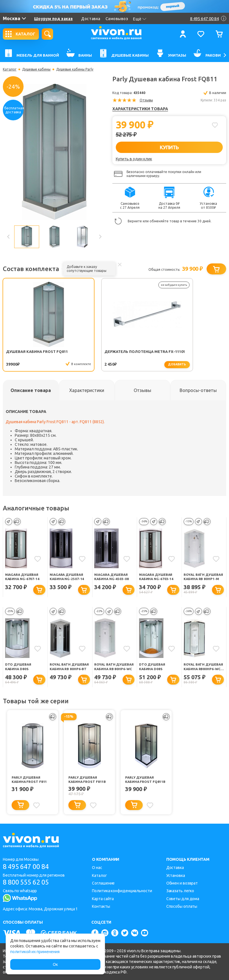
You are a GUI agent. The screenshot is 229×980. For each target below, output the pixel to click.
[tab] (31, 390)
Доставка (91, 19)
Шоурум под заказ (53, 19)
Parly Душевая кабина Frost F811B (87, 780)
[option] (54, 152)
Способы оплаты (182, 906)
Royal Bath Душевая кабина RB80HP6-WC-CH (200, 667)
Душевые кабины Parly (75, 69)
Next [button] (100, 237)
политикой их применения (35, 952)
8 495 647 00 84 (28, 867)
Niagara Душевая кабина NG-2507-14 (67, 577)
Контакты (101, 906)
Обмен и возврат (182, 883)
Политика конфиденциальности (122, 891)
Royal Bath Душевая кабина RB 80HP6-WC (114, 667)
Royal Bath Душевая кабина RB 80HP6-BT (69, 667)
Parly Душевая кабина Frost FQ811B (145, 780)
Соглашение (103, 883)
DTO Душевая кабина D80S (18, 667)
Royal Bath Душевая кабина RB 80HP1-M (203, 577)
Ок (55, 964)
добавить (97, 364)
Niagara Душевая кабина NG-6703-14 (156, 577)
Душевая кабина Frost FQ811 (24, 354)
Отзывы (146, 100)
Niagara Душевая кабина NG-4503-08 (112, 577)
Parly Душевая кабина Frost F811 (29, 780)
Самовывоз (117, 19)
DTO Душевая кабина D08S (152, 667)
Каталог (10, 69)
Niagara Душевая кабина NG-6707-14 (23, 577)
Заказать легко (180, 891)
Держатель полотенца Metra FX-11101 (85, 354)
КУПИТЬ (169, 147)
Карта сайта (103, 899)
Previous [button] (9, 237)
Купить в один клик (134, 159)
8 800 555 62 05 (28, 882)
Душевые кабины (36, 69)
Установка (176, 875)
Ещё (140, 19)
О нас (97, 868)
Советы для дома (183, 899)
